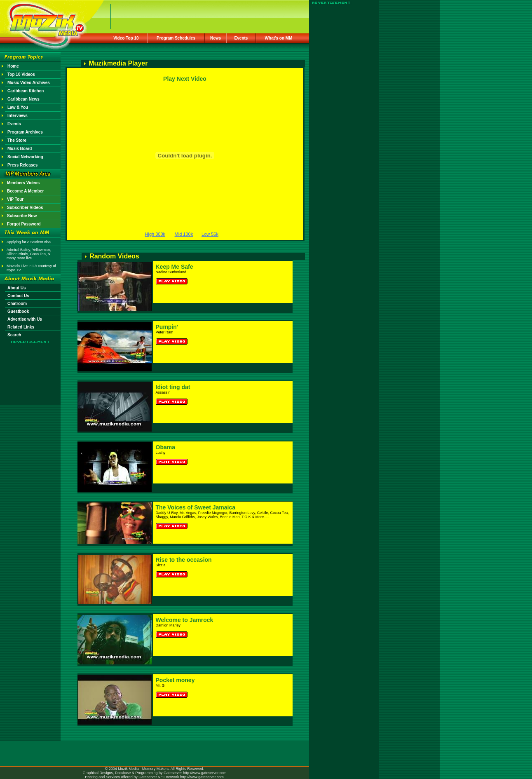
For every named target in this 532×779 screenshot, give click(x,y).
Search (14, 335)
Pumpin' (167, 327)
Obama (165, 447)
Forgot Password (24, 224)
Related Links (21, 327)
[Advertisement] (30, 368)
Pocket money (175, 680)
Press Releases (22, 165)
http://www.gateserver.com (205, 773)
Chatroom (17, 304)
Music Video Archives (29, 83)
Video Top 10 (126, 38)
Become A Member (25, 191)
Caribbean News (23, 99)
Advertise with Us (25, 319)
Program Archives (25, 132)
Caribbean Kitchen (26, 91)
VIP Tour (15, 199)
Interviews (18, 116)
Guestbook (18, 311)
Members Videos (23, 183)
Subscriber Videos (25, 208)
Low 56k (210, 234)
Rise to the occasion (184, 560)
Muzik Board (20, 149)
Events (241, 38)
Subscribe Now (22, 216)
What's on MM (279, 38)
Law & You (18, 107)
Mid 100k (184, 234)
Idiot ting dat (173, 387)
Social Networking (25, 157)
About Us (16, 288)
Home (13, 66)
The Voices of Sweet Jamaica (196, 507)
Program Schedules (176, 38)
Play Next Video (185, 79)
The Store (17, 140)
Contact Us (18, 296)
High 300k (155, 234)
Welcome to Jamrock (185, 620)
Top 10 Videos (21, 74)
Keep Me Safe (175, 267)
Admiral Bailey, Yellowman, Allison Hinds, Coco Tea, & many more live (29, 254)
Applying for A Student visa (29, 242)
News (216, 38)
